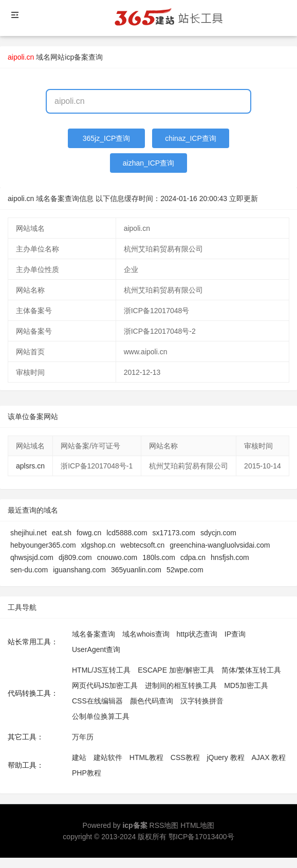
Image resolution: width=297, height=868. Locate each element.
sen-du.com (29, 570)
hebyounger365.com (43, 545)
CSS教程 (185, 757)
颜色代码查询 (152, 701)
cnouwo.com (117, 557)
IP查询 (235, 634)
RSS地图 (164, 825)
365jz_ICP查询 (107, 138)
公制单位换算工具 (101, 716)
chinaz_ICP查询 (191, 138)
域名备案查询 (94, 634)
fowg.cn (89, 533)
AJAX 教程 (269, 757)
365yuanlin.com (136, 570)
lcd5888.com (127, 533)
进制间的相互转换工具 (181, 685)
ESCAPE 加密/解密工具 (176, 670)
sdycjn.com (218, 533)
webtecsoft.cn (143, 545)
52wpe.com (185, 570)
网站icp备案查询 (77, 57)
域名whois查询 (146, 634)
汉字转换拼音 (202, 701)
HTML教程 (146, 757)
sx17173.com (174, 533)
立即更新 (244, 198)
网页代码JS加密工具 (105, 685)
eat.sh (62, 533)
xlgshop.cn (98, 545)
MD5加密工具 (246, 685)
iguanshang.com (79, 570)
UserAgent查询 (96, 649)
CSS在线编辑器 (97, 701)
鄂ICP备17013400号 (201, 837)
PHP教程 (87, 773)
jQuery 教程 (225, 757)
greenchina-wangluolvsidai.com (220, 545)
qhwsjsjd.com (32, 557)
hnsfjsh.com (230, 557)
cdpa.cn (193, 557)
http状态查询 (197, 634)
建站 (79, 757)
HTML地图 (197, 825)
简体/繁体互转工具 (251, 670)
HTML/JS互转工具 (101, 670)
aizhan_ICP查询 (148, 163)
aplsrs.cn (30, 466)
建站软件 (108, 757)
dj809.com (75, 557)
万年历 (83, 737)
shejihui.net (29, 533)
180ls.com (159, 557)
